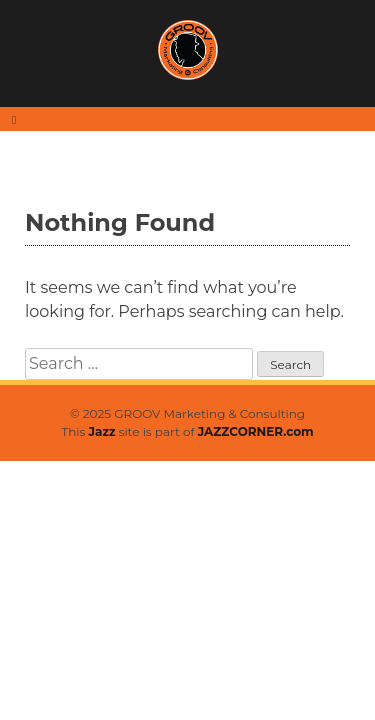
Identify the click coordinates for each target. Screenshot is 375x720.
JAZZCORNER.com (256, 431)
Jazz (102, 431)
